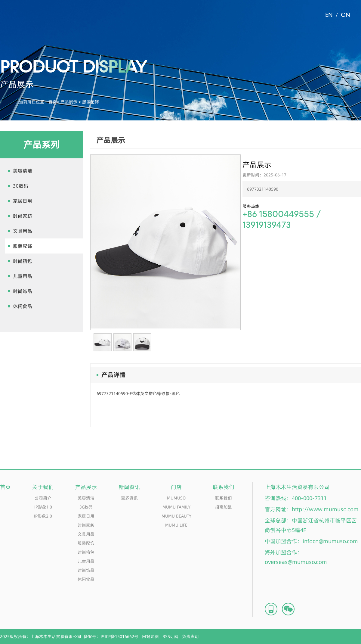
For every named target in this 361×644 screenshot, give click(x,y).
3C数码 (21, 186)
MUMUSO (176, 498)
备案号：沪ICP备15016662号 (111, 636)
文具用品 (23, 231)
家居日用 (23, 201)
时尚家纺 (23, 216)
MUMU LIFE (176, 525)
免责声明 (190, 636)
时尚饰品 (23, 291)
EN (329, 15)
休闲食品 (23, 306)
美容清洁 (23, 171)
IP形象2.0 (43, 516)
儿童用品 (23, 276)
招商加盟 (224, 507)
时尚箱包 (23, 261)
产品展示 (69, 102)
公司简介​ (43, 498)
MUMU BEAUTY (176, 516)
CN (346, 15)
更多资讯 (129, 498)
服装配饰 (23, 246)
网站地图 (150, 636)
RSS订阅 (170, 636)
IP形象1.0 (43, 507)
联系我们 (224, 498)
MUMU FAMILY (176, 507)
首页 (53, 102)
